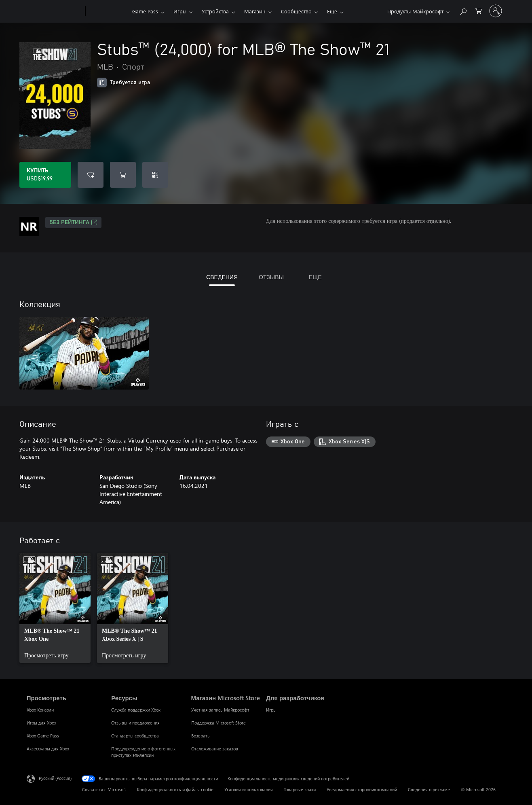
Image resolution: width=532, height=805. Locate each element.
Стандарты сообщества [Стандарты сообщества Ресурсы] (135, 736)
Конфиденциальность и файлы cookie (175, 789)
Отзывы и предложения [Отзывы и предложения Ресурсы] (135, 723)
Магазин (255, 11)
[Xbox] (108, 11)
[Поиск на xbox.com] (463, 10)
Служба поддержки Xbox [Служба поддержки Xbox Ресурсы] (136, 710)
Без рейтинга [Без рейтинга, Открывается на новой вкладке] (73, 222)
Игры (180, 11)
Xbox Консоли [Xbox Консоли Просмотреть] (40, 710)
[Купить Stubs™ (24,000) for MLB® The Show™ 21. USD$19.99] (45, 175)
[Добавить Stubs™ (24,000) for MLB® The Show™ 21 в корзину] (123, 175)
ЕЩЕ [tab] (315, 277)
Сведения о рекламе (429, 789)
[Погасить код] (155, 175)
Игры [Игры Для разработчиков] (271, 710)
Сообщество (296, 11)
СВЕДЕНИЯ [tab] (222, 277)
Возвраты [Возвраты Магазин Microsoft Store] (201, 736)
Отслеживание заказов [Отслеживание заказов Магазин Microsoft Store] (215, 749)
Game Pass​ (145, 11)
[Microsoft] (54, 11)
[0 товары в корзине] (479, 10)
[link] (55, 608)
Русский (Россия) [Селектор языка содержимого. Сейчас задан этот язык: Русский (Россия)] (55, 778)
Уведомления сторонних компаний (362, 789)
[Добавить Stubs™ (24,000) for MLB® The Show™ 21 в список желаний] (91, 175)
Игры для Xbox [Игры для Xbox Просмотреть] (41, 723)
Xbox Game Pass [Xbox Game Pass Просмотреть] (43, 736)
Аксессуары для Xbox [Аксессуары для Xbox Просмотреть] (48, 749)
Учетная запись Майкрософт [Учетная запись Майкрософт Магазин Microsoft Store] (220, 710)
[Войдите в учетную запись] (496, 11)
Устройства (215, 11)
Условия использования (249, 789)
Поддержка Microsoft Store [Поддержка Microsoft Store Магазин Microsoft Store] (218, 723)
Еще (332, 11)
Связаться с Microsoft (104, 789)
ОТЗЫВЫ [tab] (271, 277)
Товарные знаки (300, 789)
